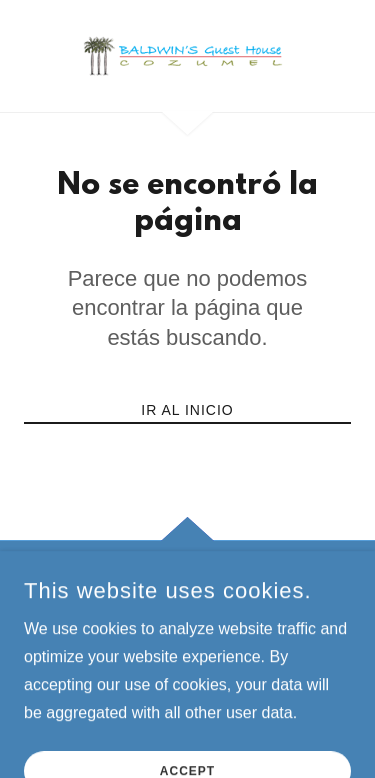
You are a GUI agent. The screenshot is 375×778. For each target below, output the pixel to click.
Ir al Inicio (187, 410)
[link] (187, 56)
